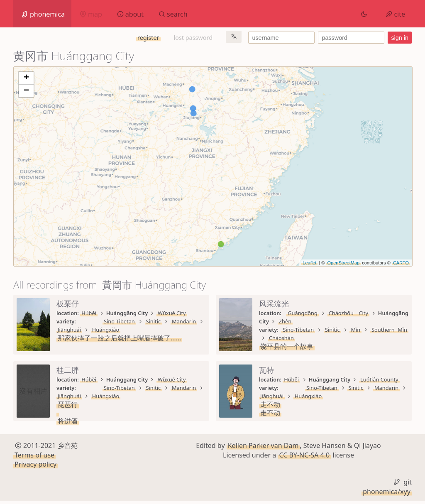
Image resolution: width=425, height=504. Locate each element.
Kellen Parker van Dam (263, 449)
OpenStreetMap (343, 263)
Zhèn (285, 321)
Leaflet (309, 263)
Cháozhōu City (348, 313)
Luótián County (379, 379)
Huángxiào (106, 330)
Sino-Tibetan (119, 321)
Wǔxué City (172, 313)
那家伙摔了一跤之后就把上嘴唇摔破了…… (119, 338)
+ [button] (26, 78)
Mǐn (355, 330)
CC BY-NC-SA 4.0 (304, 458)
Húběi (89, 313)
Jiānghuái (69, 330)
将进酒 (68, 421)
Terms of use (34, 458)
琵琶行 (68, 404)
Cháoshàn (281, 338)
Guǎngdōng (303, 313)
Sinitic (154, 321)
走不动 (270, 404)
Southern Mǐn (389, 330)
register (148, 38)
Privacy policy (35, 467)
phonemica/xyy (387, 494)
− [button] (26, 91)
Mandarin (184, 321)
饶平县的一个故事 (287, 346)
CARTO (401, 263)
